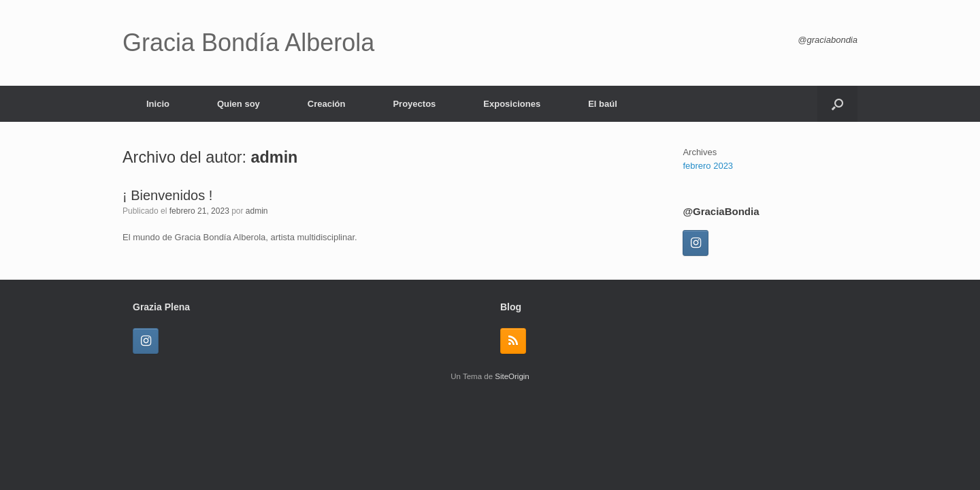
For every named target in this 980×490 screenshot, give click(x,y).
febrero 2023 (708, 166)
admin (275, 157)
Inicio (158, 104)
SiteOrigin (512, 376)
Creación (327, 104)
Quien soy (239, 104)
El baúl (603, 104)
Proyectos (414, 104)
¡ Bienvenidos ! (167, 195)
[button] (837, 104)
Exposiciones (512, 104)
